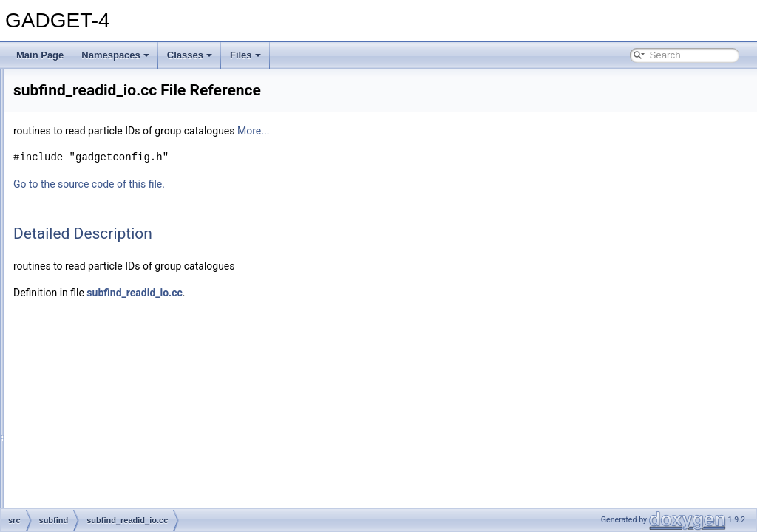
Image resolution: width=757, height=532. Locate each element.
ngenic (74, 109)
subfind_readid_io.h (111, 386)
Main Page (40, 55)
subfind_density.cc (109, 223)
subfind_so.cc (99, 402)
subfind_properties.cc (115, 353)
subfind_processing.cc (116, 337)
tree (68, 483)
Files (245, 55)
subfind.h (91, 207)
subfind (75, 174)
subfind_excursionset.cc (120, 256)
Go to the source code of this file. (274, 184)
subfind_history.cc (108, 288)
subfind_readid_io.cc (113, 369)
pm (67, 126)
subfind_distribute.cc (113, 239)
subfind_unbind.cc (108, 434)
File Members (64, 499)
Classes (190, 55)
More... (438, 131)
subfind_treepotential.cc (119, 418)
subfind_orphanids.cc (114, 321)
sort (68, 142)
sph (68, 158)
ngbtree (76, 93)
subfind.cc (92, 191)
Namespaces (115, 55)
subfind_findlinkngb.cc (116, 272)
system (75, 451)
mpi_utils (78, 77)
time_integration (92, 467)
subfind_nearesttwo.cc (116, 304)
